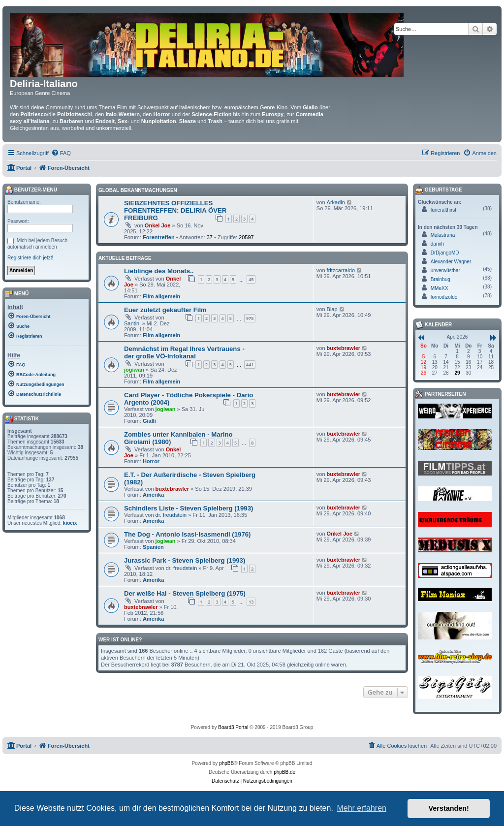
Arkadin (336, 202)
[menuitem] (61, 153)
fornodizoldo (444, 297)
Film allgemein (161, 296)
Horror (151, 461)
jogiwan (134, 370)
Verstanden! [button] (449, 808)
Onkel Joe (158, 225)
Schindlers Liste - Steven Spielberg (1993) (189, 508)
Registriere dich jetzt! (30, 258)
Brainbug (441, 279)
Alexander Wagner (451, 262)
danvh (437, 244)
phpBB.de (284, 772)
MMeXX (440, 288)
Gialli (149, 421)
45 (251, 279)
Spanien (153, 547)
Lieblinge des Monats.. (159, 271)
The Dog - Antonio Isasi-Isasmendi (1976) (187, 534)
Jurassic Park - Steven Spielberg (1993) (185, 560)
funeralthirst (443, 210)
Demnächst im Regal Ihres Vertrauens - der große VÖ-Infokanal (184, 352)
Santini (132, 323)
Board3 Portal (233, 727)
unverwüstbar (445, 270)
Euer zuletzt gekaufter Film (165, 310)
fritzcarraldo (341, 270)
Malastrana (443, 235)
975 (250, 318)
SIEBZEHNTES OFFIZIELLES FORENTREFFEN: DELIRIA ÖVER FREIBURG (175, 210)
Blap (332, 309)
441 (250, 365)
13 (251, 602)
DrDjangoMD (445, 253)
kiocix (70, 523)
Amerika (153, 495)
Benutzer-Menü (31, 190)
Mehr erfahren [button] (362, 808)
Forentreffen (159, 237)
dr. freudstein (171, 515)
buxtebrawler (344, 348)
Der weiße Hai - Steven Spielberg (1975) (185, 593)
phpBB (226, 763)
